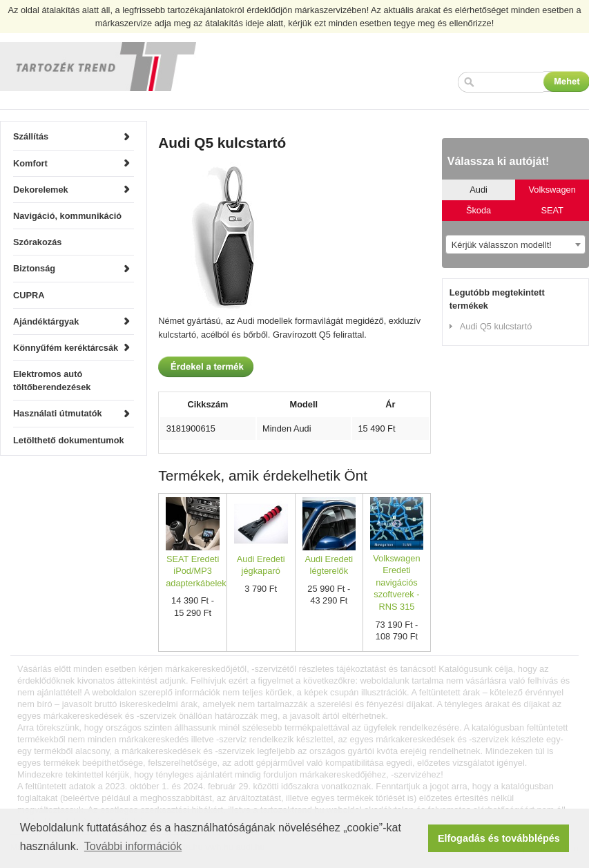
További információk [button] (133, 846)
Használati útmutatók (58, 413)
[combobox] (515, 244)
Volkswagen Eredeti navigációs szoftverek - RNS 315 (396, 582)
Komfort (30, 163)
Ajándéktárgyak (46, 321)
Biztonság (34, 268)
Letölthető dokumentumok (69, 440)
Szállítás (31, 136)
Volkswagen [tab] (552, 190)
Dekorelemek (41, 190)
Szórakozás (37, 242)
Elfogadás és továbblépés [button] (499, 838)
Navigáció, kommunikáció (67, 216)
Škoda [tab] (479, 210)
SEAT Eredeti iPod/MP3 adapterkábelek (196, 571)
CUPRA (29, 295)
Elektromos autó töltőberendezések (52, 380)
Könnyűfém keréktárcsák (66, 348)
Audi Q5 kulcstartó (496, 326)
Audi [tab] (479, 190)
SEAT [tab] (552, 210)
